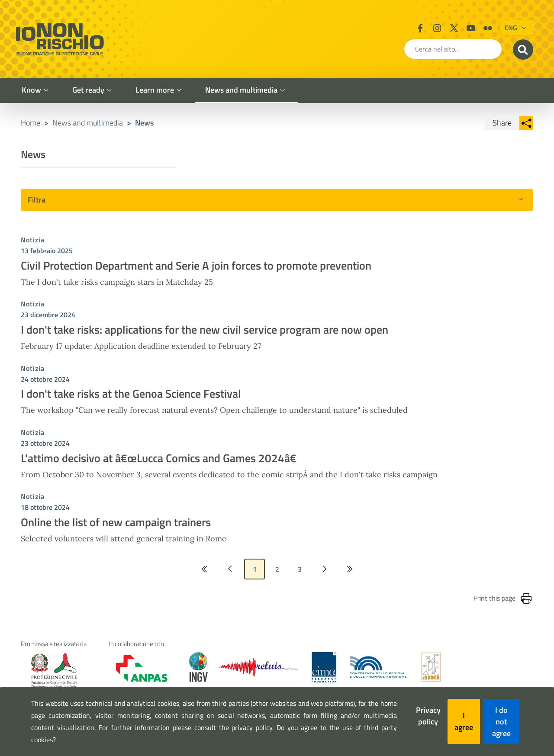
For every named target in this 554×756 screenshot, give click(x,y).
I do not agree (501, 722)
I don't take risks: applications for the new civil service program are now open (205, 336)
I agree (464, 721)
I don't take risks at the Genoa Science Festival (131, 400)
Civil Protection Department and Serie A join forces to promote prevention (196, 272)
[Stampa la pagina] (526, 605)
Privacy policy (428, 716)
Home (31, 129)
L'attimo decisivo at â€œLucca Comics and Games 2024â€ (162, 464)
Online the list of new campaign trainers (116, 529)
